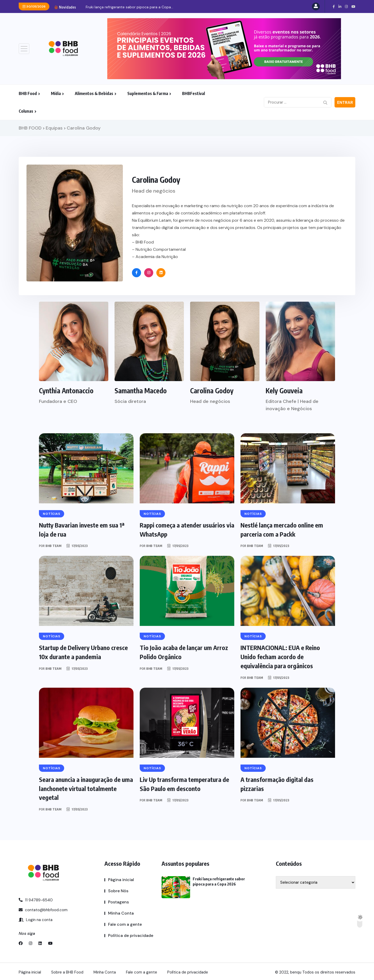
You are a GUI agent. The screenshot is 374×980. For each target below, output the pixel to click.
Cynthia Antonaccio (66, 391)
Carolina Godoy (212, 391)
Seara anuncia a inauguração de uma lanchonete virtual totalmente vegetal (85, 787)
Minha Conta (121, 912)
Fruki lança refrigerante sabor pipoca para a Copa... (129, 7)
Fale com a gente (125, 923)
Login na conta (36, 918)
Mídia (56, 93)
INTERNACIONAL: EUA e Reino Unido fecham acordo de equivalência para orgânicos (280, 656)
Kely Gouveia (284, 391)
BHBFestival (193, 93)
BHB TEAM (53, 546)
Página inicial (121, 878)
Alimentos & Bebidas (94, 93)
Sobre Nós (118, 889)
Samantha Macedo (141, 391)
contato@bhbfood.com (43, 908)
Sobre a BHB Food (67, 971)
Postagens (118, 900)
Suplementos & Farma (148, 93)
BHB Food (28, 93)
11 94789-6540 (36, 898)
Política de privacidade (131, 934)
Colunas (26, 111)
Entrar (345, 103)
